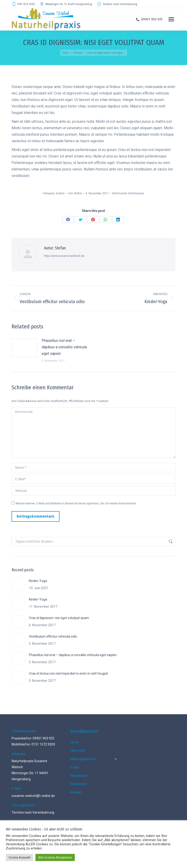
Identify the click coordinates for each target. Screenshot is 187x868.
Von (75, 193)
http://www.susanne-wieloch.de (64, 256)
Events (60, 193)
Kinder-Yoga (38, 581)
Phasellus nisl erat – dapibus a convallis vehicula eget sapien (64, 347)
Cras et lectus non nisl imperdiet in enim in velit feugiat (69, 673)
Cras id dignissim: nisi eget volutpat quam (59, 618)
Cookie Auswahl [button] (19, 857)
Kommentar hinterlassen (128, 193)
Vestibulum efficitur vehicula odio (53, 636)
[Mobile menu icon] (171, 19)
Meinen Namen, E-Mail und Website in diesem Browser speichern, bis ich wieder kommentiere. (76, 503)
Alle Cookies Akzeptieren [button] (55, 857)
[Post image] (24, 348)
